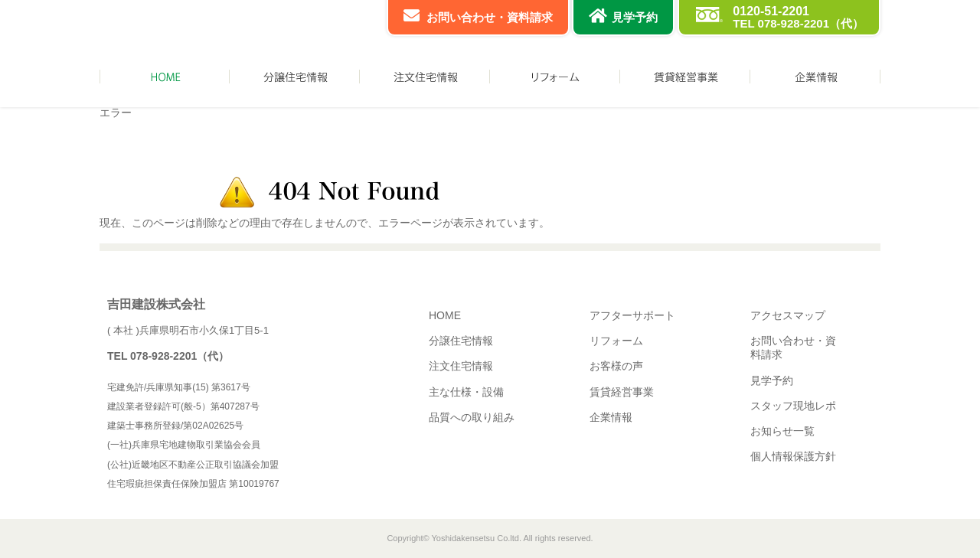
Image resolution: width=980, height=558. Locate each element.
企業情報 (611, 417)
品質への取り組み (472, 417)
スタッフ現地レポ (793, 406)
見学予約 (635, 17)
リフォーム (616, 341)
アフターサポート (632, 315)
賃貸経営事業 (622, 392)
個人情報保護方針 (793, 456)
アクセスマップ (788, 315)
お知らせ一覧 (782, 431)
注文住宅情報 (461, 366)
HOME (445, 315)
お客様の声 (616, 366)
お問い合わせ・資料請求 (490, 17)
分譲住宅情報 (461, 341)
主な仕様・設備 (466, 392)
